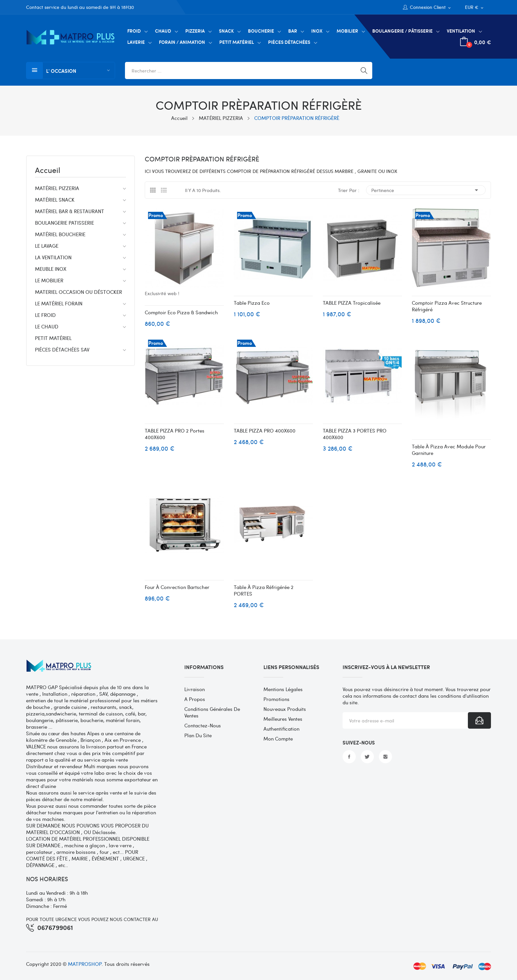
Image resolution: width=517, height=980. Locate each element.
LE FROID (45, 315)
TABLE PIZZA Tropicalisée (352, 303)
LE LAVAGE (47, 246)
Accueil (48, 171)
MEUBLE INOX (51, 269)
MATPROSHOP (85, 964)
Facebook (349, 757)
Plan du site (198, 735)
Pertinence (426, 190)
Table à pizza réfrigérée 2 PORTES (264, 590)
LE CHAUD (47, 326)
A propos (195, 699)
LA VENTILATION (53, 257)
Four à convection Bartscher (177, 587)
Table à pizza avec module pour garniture (449, 450)
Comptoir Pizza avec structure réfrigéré (447, 306)
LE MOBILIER (49, 280)
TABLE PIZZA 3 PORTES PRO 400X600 (355, 434)
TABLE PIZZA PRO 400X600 (265, 431)
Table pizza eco (252, 303)
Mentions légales (283, 689)
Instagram (385, 757)
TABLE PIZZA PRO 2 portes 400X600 (175, 434)
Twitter (367, 757)
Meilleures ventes (283, 719)
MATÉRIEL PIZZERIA (57, 188)
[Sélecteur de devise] (475, 7)
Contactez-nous (203, 725)
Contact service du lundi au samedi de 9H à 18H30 (80, 7)
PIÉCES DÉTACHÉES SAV (62, 350)
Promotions (276, 699)
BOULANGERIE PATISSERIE (64, 223)
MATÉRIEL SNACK (55, 200)
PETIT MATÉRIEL (53, 338)
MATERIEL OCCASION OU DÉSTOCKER (78, 292)
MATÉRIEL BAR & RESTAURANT (70, 211)
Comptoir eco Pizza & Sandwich (181, 312)
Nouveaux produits (285, 709)
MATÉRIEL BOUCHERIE (60, 234)
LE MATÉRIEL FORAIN (59, 303)
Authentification (281, 729)
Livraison (195, 689)
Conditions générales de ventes (212, 712)
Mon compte (278, 739)
